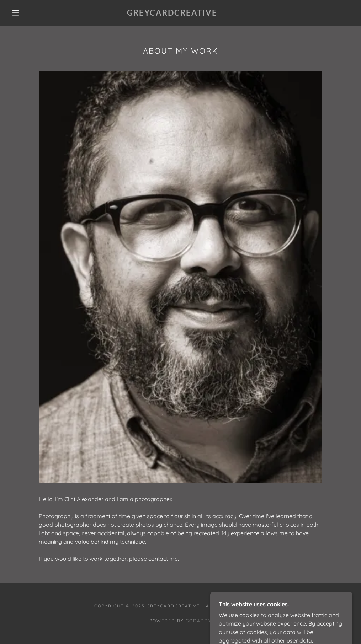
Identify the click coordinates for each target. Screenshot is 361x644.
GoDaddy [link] (199, 621)
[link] (172, 14)
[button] (17, 13)
